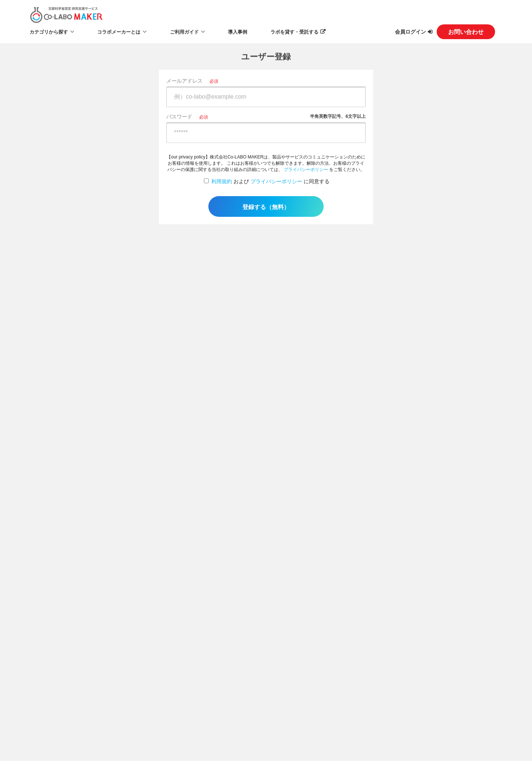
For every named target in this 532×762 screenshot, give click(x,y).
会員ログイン (410, 32)
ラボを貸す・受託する (294, 32)
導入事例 (238, 32)
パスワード (179, 117)
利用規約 (222, 181)
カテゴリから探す (49, 32)
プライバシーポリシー (306, 170)
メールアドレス (184, 81)
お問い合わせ (466, 32)
